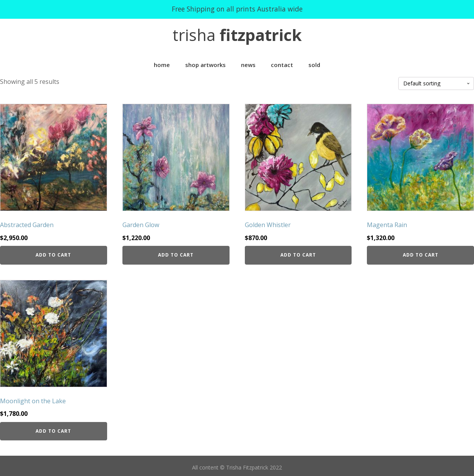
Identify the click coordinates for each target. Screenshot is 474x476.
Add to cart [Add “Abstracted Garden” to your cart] (53, 255)
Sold (314, 65)
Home (162, 65)
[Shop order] (436, 84)
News (248, 65)
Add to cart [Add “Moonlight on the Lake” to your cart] (53, 431)
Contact (282, 65)
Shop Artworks (205, 65)
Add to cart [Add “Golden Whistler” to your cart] (298, 255)
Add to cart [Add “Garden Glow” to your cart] (176, 255)
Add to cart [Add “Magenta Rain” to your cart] (421, 255)
